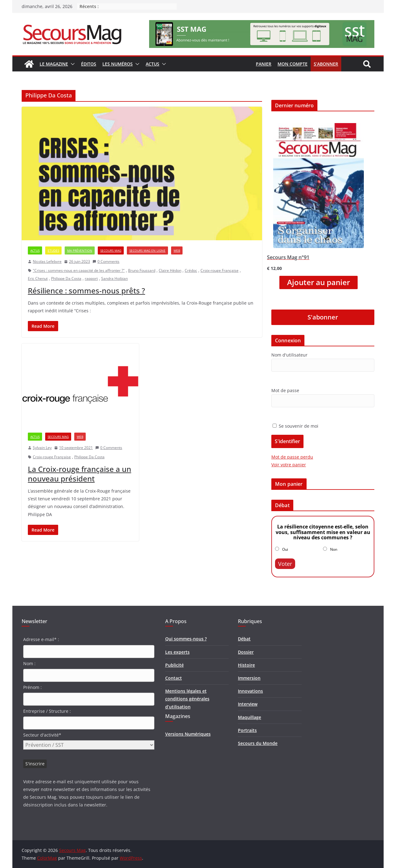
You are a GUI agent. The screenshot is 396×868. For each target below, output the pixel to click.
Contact (174, 678)
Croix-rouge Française (220, 270)
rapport (91, 278)
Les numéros (118, 64)
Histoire (246, 665)
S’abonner (326, 64)
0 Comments (106, 261)
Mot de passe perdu (292, 457)
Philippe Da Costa (66, 278)
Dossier (246, 652)
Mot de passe (285, 390)
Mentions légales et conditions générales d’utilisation (187, 699)
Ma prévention (80, 250)
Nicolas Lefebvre (47, 261)
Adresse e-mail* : (41, 639)
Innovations (250, 691)
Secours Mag (111, 250)
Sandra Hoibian (114, 278)
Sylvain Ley (42, 448)
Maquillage (250, 717)
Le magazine (54, 64)
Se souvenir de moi (295, 426)
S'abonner (323, 317)
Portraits (247, 730)
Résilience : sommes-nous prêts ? (86, 291)
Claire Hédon (170, 270)
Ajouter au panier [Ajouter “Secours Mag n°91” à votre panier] (319, 282)
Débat (244, 639)
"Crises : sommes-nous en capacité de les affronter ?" (79, 270)
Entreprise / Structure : (47, 711)
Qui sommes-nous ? (186, 639)
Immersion (249, 678)
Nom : (29, 663)
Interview (248, 704)
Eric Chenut (38, 278)
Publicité (174, 665)
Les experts (177, 652)
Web (177, 250)
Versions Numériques (188, 734)
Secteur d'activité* (42, 735)
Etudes (53, 250)
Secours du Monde (258, 743)
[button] (71, 64)
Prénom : (32, 687)
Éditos (89, 64)
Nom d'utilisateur (289, 355)
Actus (153, 64)
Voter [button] (285, 564)
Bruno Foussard (142, 270)
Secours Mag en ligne (147, 250)
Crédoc (191, 270)
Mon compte (293, 64)
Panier (264, 64)
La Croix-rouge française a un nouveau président (80, 474)
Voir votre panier (289, 465)
